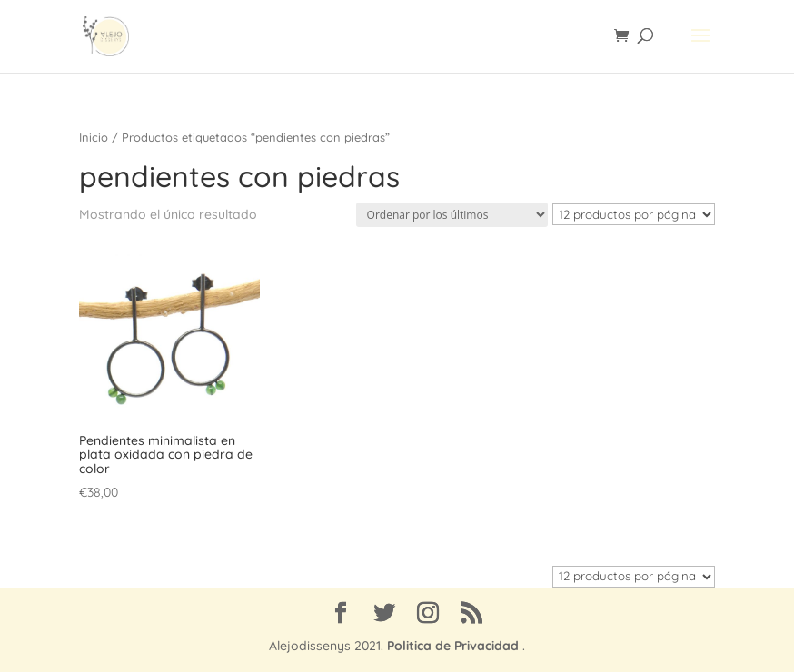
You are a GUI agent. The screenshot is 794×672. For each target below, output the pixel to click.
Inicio (94, 137)
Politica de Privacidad (453, 646)
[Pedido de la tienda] (452, 215)
